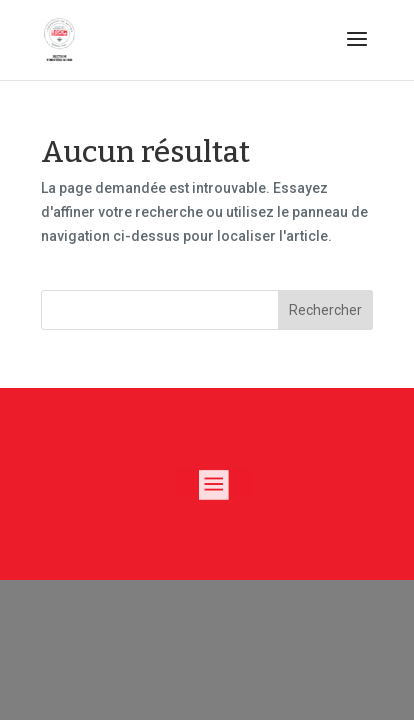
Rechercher (325, 310)
